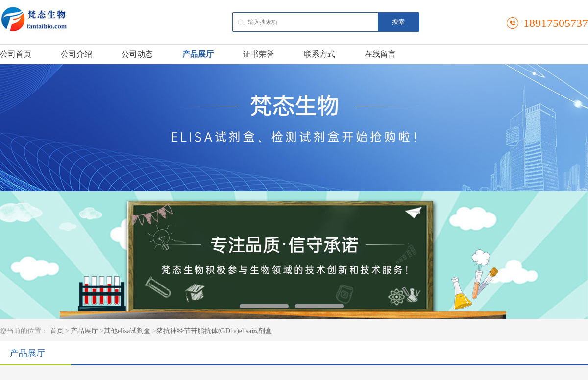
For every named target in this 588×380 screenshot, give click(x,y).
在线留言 (380, 54)
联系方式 (319, 54)
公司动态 (137, 54)
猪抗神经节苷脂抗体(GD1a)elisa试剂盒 (214, 331)
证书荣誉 (259, 54)
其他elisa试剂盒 (127, 331)
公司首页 (16, 54)
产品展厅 (198, 54)
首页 (57, 331)
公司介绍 (76, 54)
